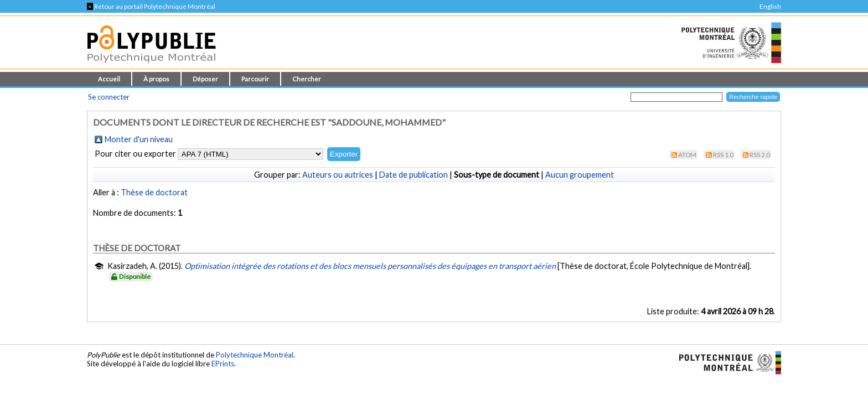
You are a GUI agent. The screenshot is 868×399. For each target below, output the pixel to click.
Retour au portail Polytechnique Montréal (151, 6)
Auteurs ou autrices (338, 175)
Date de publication (414, 175)
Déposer (205, 79)
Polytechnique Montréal (255, 355)
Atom (687, 155)
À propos (156, 79)
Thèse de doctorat (154, 192)
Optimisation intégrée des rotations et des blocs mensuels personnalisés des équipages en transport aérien (370, 266)
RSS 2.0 (760, 155)
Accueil (109, 79)
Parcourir (255, 79)
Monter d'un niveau (139, 139)
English (770, 6)
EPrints (223, 364)
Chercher (307, 79)
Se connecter (109, 97)
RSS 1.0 (723, 155)
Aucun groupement (580, 175)
